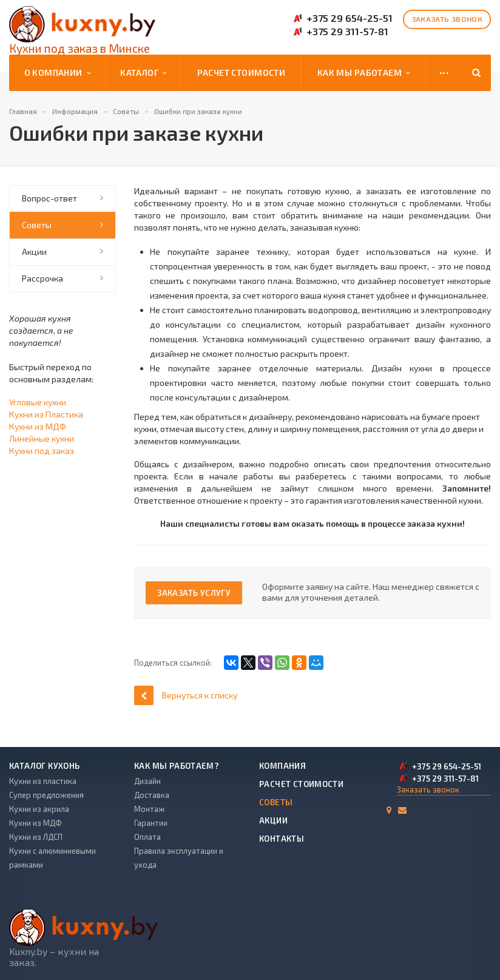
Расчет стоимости (242, 73)
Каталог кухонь (44, 766)
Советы (37, 225)
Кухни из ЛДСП (36, 837)
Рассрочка (42, 278)
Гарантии (151, 823)
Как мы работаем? (177, 766)
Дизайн (147, 781)
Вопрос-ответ (49, 198)
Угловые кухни (38, 402)
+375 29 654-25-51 (350, 18)
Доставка (152, 795)
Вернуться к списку (186, 695)
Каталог (143, 73)
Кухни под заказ (42, 451)
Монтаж (150, 809)
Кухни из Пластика (46, 414)
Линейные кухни (42, 438)
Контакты (282, 839)
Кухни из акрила (39, 809)
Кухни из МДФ (38, 426)
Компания (282, 766)
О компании (57, 73)
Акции (34, 252)
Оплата (147, 837)
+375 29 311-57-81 (347, 31)
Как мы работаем (364, 73)
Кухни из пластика (43, 781)
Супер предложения (46, 795)
